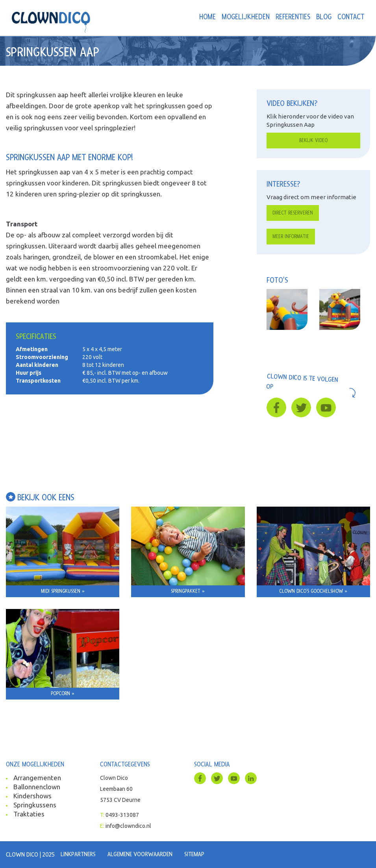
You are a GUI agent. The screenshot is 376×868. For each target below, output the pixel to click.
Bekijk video (313, 141)
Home (207, 17)
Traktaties (29, 814)
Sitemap (194, 854)
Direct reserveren (293, 213)
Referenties (293, 17)
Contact (351, 17)
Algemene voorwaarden (140, 854)
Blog (324, 17)
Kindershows (32, 796)
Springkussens (35, 805)
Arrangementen (37, 778)
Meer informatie (291, 237)
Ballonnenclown (37, 787)
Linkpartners (78, 854)
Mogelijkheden (246, 17)
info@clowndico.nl (128, 826)
